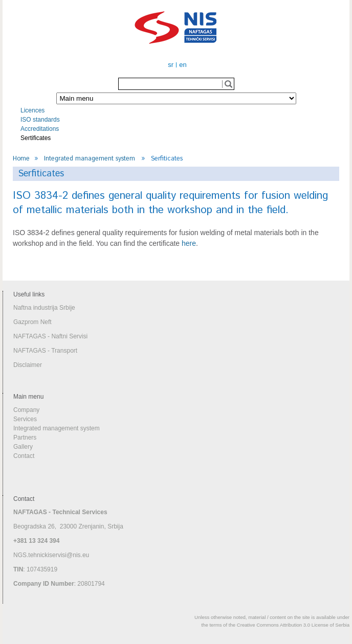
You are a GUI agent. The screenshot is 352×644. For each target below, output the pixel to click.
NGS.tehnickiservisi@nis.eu (51, 555)
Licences (32, 110)
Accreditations (40, 129)
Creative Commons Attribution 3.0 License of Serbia (293, 625)
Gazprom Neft (32, 322)
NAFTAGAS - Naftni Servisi (50, 336)
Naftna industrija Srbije (44, 308)
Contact (24, 456)
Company (26, 410)
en (183, 65)
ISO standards (40, 120)
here (189, 243)
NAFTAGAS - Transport (45, 351)
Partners (25, 438)
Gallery (23, 447)
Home (21, 158)
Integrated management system (90, 158)
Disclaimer (28, 365)
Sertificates (36, 138)
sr (171, 65)
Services (25, 419)
